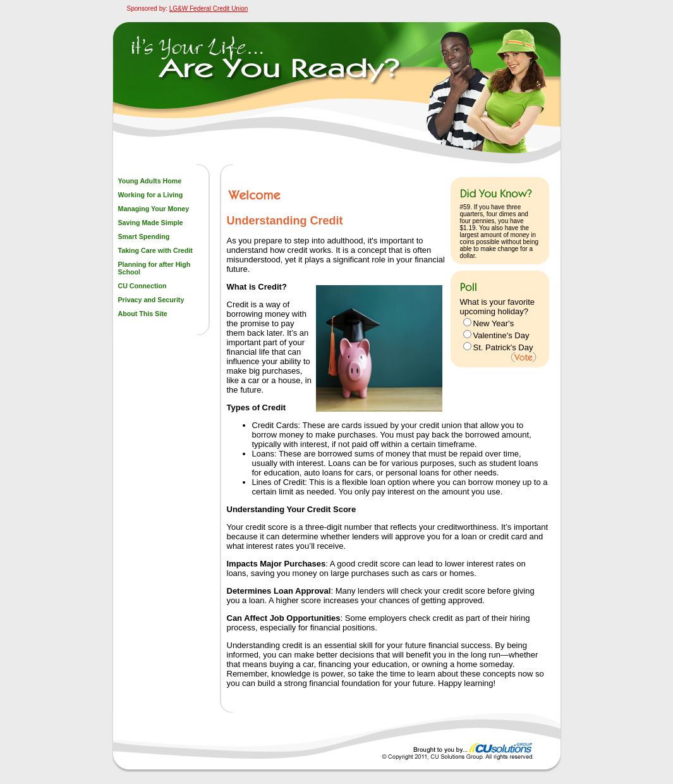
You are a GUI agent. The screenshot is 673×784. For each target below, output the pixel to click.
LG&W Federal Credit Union (209, 9)
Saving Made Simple (151, 223)
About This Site (143, 314)
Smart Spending (144, 236)
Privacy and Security (151, 300)
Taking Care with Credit (155, 250)
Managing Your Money (154, 209)
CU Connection (142, 286)
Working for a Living (151, 195)
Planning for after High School (155, 268)
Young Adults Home (150, 181)
